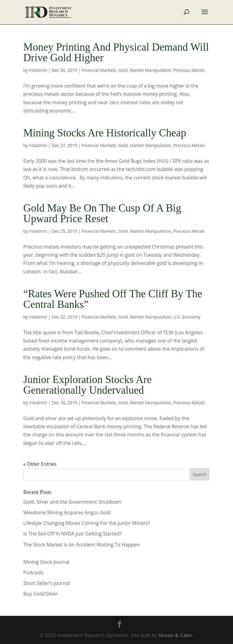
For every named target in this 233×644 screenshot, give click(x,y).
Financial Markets (99, 70)
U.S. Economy (187, 317)
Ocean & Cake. (176, 635)
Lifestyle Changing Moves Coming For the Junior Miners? (87, 523)
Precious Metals (189, 70)
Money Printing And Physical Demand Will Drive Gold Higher (116, 52)
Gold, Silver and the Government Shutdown (72, 502)
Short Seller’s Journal (47, 583)
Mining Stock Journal (46, 562)
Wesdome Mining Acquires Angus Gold (67, 512)
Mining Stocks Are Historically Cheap (105, 133)
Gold (123, 70)
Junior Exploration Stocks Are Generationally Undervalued (88, 385)
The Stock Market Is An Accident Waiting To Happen (81, 545)
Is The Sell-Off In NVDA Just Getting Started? (73, 534)
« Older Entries (40, 464)
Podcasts (34, 572)
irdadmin (38, 70)
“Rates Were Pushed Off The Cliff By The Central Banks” (113, 299)
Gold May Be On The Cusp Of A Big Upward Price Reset (102, 213)
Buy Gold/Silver (41, 594)
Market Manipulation (150, 70)
